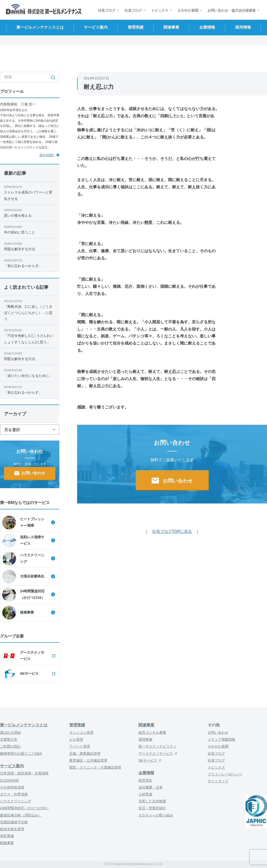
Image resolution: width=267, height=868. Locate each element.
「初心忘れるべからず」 (30, 263)
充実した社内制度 (152, 801)
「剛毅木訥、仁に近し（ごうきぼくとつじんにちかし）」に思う (30, 310)
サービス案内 (12, 766)
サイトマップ (218, 781)
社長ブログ (107, 10)
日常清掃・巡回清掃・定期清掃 (24, 773)
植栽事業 (7, 843)
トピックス (160, 10)
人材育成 (145, 794)
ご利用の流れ (10, 746)
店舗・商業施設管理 (85, 753)
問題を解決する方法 (30, 246)
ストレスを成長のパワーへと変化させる (30, 193)
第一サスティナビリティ (157, 746)
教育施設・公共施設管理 (88, 760)
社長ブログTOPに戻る (172, 531)
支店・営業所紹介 (152, 808)
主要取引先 (9, 739)
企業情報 (146, 773)
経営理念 (145, 780)
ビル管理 (76, 739)
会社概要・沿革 (151, 787)
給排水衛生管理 (12, 829)
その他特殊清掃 (12, 787)
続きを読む (47, 155)
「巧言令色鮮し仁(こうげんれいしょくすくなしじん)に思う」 (30, 336)
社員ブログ (133, 10)
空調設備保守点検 (14, 822)
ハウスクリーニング (16, 801)
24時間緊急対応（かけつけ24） (25, 808)
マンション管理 (81, 733)
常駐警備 (7, 836)
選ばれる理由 (10, 733)
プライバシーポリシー (225, 774)
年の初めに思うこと (30, 230)
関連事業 (146, 725)
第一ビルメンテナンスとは (24, 725)
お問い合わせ (218, 733)
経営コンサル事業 (152, 733)
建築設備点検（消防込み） (21, 815)
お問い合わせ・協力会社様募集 (232, 10)
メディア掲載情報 (222, 739)
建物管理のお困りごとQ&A (21, 753)
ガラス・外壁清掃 (14, 794)
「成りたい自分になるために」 (30, 373)
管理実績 (77, 725)
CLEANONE (10, 780)
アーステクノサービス (156, 753)
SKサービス (148, 760)
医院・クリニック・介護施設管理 (95, 767)
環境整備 (145, 739)
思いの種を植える (30, 213)
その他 (214, 725)
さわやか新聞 (188, 10)
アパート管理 (80, 746)
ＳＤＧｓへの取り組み (156, 815)
